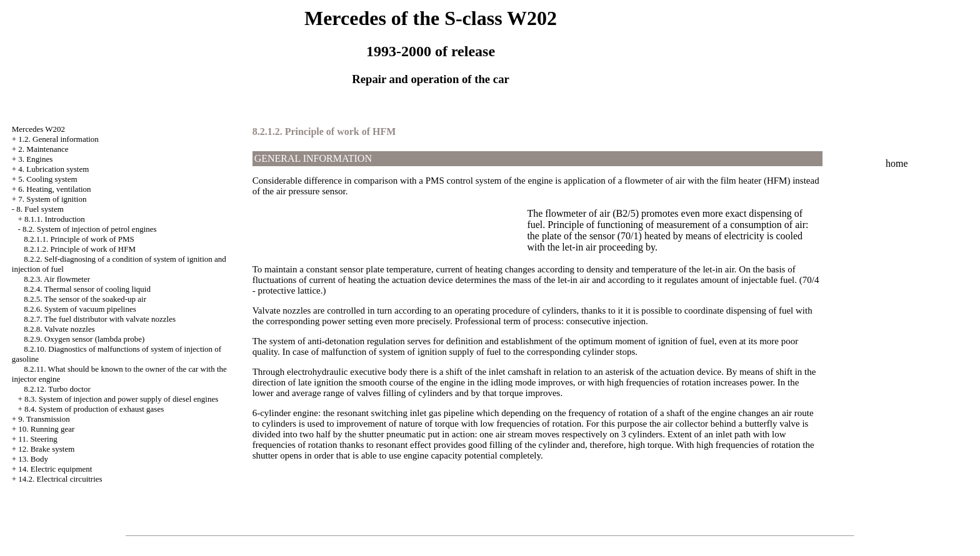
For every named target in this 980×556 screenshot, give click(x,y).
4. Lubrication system (53, 169)
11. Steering (37, 439)
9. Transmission (44, 419)
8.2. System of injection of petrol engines (89, 229)
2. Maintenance (43, 149)
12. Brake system (46, 449)
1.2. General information (58, 139)
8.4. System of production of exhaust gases (94, 409)
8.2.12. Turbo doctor (57, 389)
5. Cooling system (47, 179)
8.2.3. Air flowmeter (57, 279)
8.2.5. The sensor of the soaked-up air (85, 299)
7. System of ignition (52, 199)
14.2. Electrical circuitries (60, 479)
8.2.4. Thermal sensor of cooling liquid (87, 289)
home (897, 163)
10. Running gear (46, 429)
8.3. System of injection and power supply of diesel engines (121, 399)
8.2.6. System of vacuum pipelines (80, 309)
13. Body (33, 459)
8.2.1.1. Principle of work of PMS (79, 239)
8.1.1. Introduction (55, 219)
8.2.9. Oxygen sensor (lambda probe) (84, 339)
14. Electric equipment (55, 469)
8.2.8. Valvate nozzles (59, 329)
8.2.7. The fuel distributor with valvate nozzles (100, 319)
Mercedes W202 (38, 129)
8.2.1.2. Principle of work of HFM (80, 249)
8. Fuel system (40, 209)
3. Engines (35, 159)
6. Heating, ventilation (54, 189)
